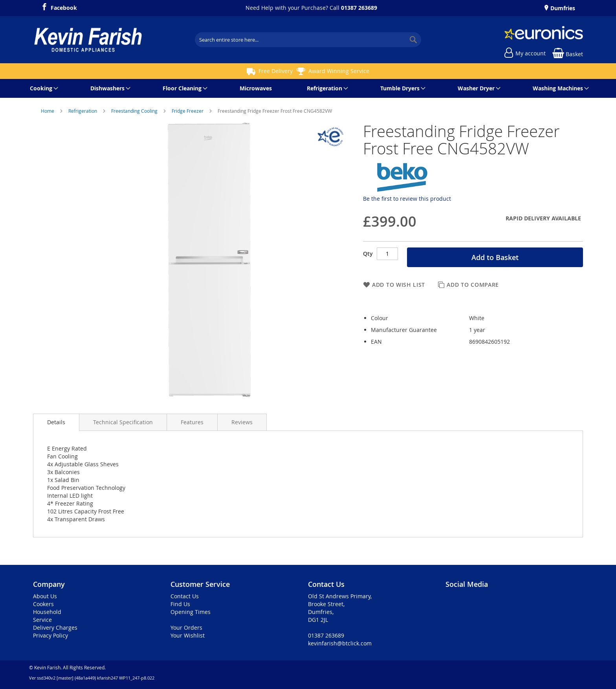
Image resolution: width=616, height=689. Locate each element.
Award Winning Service (339, 71)
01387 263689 (359, 8)
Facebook (64, 7)
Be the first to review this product (407, 199)
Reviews (242, 422)
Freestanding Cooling (135, 111)
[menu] (308, 88)
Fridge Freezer (188, 111)
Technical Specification (123, 422)
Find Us (180, 604)
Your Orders (186, 628)
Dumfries (562, 8)
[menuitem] (43, 88)
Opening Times (191, 612)
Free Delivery (276, 71)
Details (56, 422)
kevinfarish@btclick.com (340, 643)
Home (48, 111)
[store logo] (88, 40)
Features (192, 422)
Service (42, 620)
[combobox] (308, 40)
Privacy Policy (50, 635)
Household (47, 612)
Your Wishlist (188, 635)
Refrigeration (83, 111)
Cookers (43, 604)
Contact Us (185, 596)
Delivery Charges (55, 628)
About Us (45, 596)
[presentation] (56, 422)
